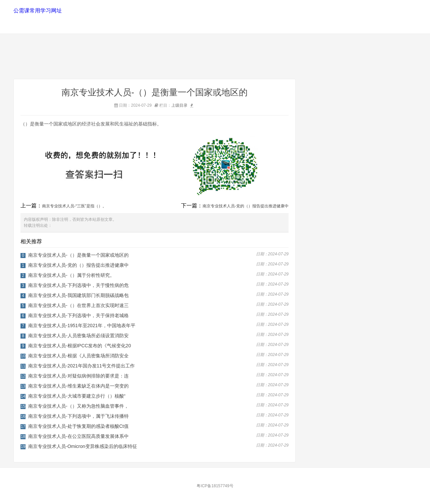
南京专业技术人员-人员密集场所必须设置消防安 (78, 336)
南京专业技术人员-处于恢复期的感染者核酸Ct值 (78, 426)
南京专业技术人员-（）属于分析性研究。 (71, 275)
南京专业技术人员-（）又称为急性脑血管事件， (78, 406)
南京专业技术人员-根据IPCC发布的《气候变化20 (80, 346)
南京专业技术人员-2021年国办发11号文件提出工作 (81, 366)
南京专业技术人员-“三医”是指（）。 (74, 206)
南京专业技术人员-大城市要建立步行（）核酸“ (77, 396)
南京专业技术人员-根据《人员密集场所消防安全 (78, 356)
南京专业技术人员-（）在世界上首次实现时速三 (78, 305)
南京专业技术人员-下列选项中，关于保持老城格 (78, 315)
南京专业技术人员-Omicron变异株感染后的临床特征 (83, 446)
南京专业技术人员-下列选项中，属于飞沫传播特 (78, 416)
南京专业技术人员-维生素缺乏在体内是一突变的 (78, 386)
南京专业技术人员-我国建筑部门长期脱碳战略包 (78, 295)
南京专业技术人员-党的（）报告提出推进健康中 (246, 206)
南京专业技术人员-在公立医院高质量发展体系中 (78, 436)
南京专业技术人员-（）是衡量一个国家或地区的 (78, 255)
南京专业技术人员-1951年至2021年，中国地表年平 (82, 325)
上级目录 (179, 105)
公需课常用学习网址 (37, 11)
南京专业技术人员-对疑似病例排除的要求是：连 (78, 376)
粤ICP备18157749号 (215, 486)
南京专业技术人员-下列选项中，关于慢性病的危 (78, 285)
